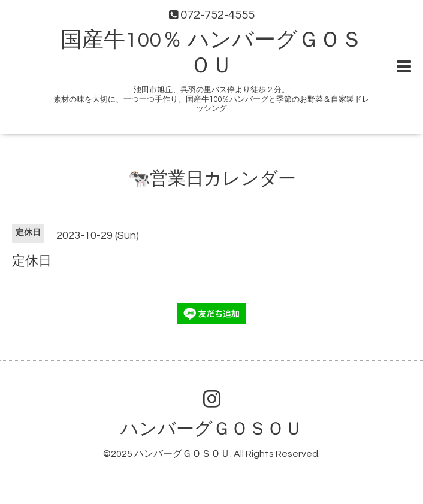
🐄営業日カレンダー (212, 179)
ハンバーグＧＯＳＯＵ (211, 429)
